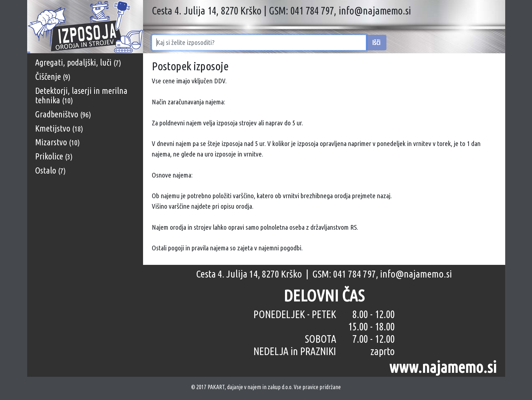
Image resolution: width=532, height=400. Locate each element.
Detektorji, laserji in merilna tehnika (81, 95)
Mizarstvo (57, 142)
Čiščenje (53, 77)
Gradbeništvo (63, 114)
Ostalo (50, 170)
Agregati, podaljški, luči (78, 62)
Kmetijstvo (59, 128)
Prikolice (54, 156)
